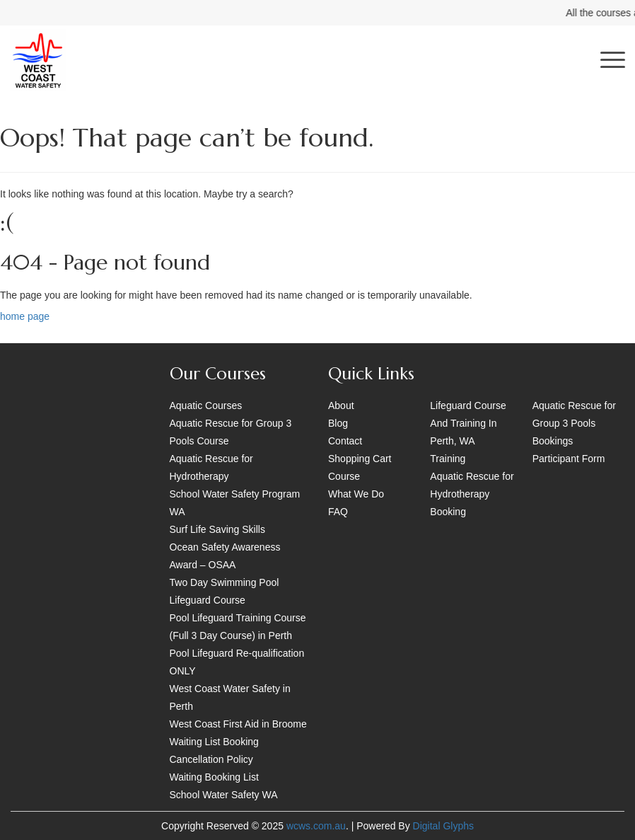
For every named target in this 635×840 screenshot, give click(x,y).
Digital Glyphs (443, 826)
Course (344, 476)
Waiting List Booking (214, 742)
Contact (345, 441)
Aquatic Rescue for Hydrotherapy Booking (472, 494)
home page (25, 316)
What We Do (356, 494)
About (341, 405)
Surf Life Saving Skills (217, 529)
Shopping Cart (360, 459)
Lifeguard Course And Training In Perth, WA (468, 423)
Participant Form (569, 459)
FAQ (338, 512)
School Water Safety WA (224, 795)
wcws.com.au (316, 826)
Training (448, 459)
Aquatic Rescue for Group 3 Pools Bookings (574, 423)
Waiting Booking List (214, 777)
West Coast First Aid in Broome (238, 724)
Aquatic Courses (206, 405)
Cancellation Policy (211, 759)
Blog (338, 423)
